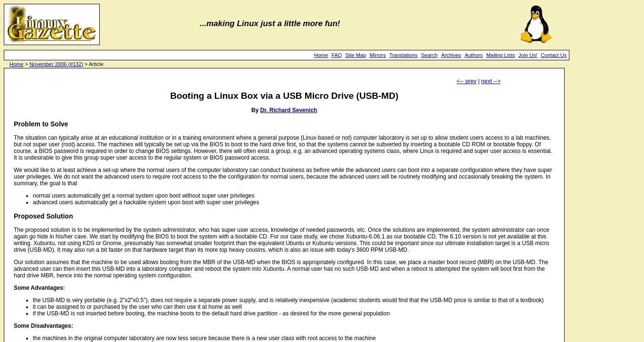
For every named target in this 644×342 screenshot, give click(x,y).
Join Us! (528, 55)
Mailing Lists (501, 55)
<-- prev (467, 81)
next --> (491, 81)
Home (321, 55)
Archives (451, 55)
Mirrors (378, 55)
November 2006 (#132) (56, 64)
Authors (474, 55)
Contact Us (554, 55)
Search (429, 55)
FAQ (336, 55)
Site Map (356, 55)
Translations (404, 55)
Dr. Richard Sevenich (288, 110)
